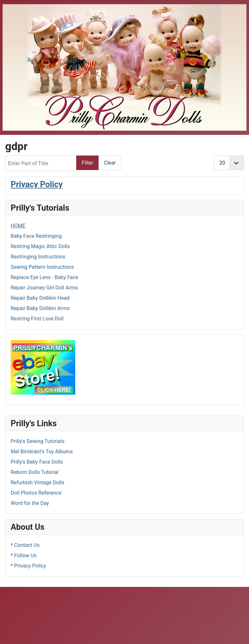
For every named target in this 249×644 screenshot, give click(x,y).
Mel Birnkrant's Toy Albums (42, 452)
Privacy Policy (37, 184)
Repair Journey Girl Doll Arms (44, 288)
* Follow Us (24, 555)
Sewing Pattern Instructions (42, 267)
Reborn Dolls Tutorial (35, 472)
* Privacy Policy (28, 566)
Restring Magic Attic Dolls (40, 246)
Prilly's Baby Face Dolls (37, 462)
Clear (110, 163)
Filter (88, 163)
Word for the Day (30, 503)
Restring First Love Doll (37, 319)
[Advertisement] (125, 614)
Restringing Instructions (38, 257)
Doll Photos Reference (36, 493)
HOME (18, 226)
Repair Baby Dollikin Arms (40, 308)
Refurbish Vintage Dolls (37, 483)
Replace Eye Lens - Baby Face (44, 277)
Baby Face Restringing (36, 236)
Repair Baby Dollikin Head (40, 298)
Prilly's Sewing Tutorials (38, 441)
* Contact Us (25, 545)
